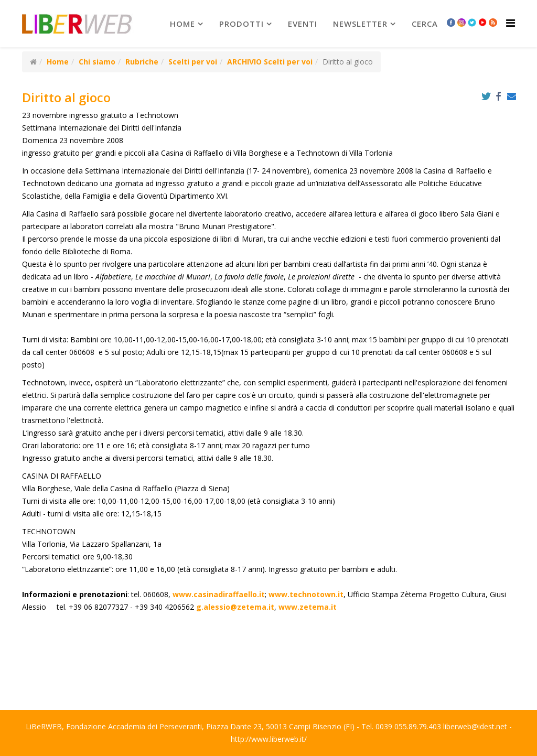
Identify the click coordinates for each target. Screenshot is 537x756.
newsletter (360, 24)
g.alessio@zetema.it (235, 607)
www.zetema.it (308, 607)
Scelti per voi (193, 62)
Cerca (425, 24)
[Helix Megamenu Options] (511, 23)
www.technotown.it (306, 594)
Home (182, 24)
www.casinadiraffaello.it (219, 594)
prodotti (241, 24)
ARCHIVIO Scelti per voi (270, 62)
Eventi (303, 24)
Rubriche (142, 62)
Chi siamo (97, 62)
